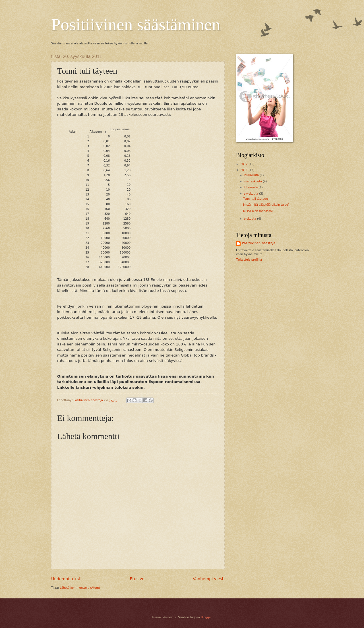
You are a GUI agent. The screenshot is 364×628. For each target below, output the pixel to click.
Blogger (206, 617)
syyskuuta (251, 194)
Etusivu (137, 579)
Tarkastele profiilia (249, 260)
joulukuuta (252, 175)
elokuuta (250, 219)
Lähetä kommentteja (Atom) (80, 588)
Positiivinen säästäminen (136, 24)
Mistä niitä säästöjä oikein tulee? (266, 205)
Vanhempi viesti (209, 579)
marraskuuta (253, 181)
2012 (244, 164)
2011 (244, 170)
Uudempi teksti (66, 579)
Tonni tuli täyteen (256, 199)
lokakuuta (251, 187)
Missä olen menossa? (258, 211)
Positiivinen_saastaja (258, 243)
